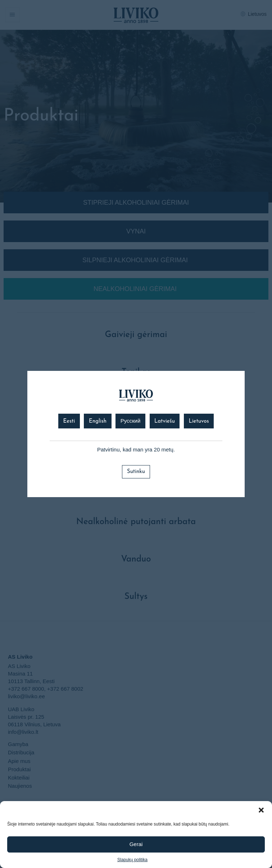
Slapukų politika (132, 860)
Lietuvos (199, 421)
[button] (261, 810)
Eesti (69, 421)
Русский (131, 421)
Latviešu (165, 421)
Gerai (136, 844)
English (98, 421)
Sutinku (136, 472)
